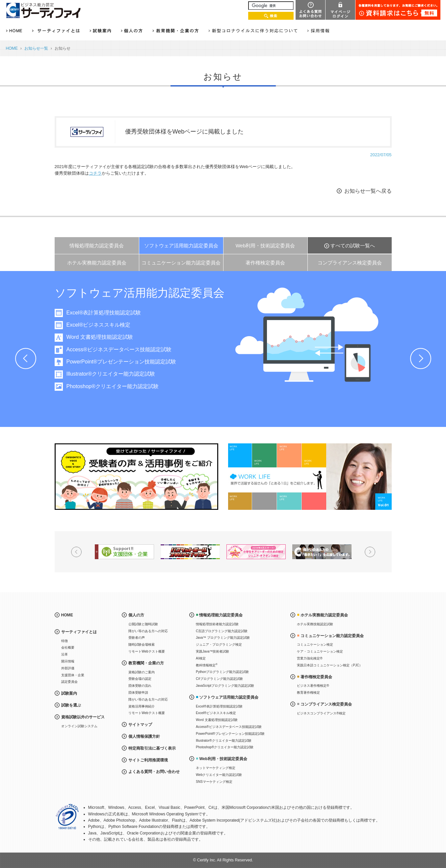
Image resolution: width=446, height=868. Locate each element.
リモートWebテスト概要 (146, 651)
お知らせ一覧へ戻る (368, 191)
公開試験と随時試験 (143, 624)
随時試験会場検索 (142, 645)
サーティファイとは (79, 632)
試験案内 (69, 693)
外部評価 (68, 668)
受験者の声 (137, 638)
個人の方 (136, 615)
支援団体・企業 (73, 675)
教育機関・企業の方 (146, 663)
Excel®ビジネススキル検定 (119, 325)
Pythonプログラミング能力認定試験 (222, 672)
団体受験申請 (138, 693)
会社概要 (68, 647)
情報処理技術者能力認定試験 (217, 624)
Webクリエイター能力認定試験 (219, 775)
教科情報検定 (207, 665)
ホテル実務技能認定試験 (315, 624)
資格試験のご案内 (142, 672)
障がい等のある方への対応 (148, 631)
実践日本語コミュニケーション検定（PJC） (330, 665)
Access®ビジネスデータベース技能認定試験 (139, 349)
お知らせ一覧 (36, 48)
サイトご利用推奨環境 (148, 760)
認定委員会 (69, 682)
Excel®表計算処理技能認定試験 (124, 313)
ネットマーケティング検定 (216, 768)
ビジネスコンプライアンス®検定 (321, 713)
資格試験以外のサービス (83, 717)
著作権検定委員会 (265, 263)
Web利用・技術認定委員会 (265, 246)
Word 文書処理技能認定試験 (120, 337)
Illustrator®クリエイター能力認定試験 (131, 374)
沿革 (65, 654)
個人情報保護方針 (144, 736)
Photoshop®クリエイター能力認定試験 (133, 386)
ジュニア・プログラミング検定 (219, 645)
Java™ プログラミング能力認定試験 (223, 638)
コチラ (95, 173)
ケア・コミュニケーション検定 (320, 651)
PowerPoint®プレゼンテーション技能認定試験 (142, 362)
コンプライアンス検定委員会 (350, 263)
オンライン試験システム (79, 726)
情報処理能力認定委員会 (97, 246)
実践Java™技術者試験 (212, 651)
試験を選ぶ (71, 705)
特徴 (65, 641)
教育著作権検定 (308, 693)
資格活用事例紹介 (142, 706)
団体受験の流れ (140, 686)
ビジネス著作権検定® (313, 686)
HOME (12, 48)
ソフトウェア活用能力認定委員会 (181, 246)
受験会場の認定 (140, 679)
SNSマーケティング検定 (214, 782)
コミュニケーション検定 (315, 645)
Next (421, 359)
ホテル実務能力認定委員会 (97, 263)
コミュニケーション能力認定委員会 (181, 263)
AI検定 (201, 658)
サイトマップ (140, 725)
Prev (26, 359)
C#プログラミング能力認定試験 (219, 679)
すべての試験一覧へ (353, 246)
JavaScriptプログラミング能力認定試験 (225, 686)
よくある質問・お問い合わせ (154, 772)
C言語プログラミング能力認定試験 (222, 631)
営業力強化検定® (310, 658)
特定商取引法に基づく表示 (152, 748)
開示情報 (68, 661)
